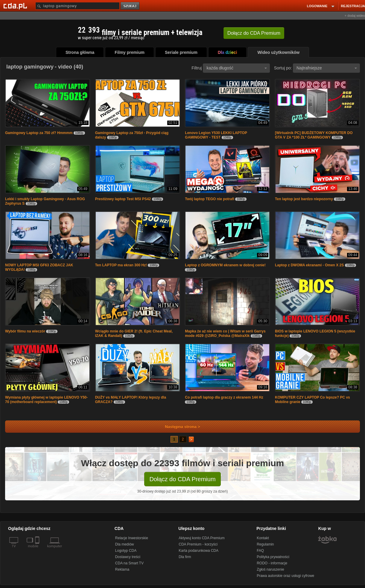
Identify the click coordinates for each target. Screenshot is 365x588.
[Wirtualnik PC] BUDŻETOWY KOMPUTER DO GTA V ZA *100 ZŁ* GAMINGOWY (314, 135)
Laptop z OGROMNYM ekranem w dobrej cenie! (225, 265)
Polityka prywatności (273, 557)
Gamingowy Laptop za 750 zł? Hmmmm (39, 133)
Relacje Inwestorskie (132, 538)
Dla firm (185, 557)
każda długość (237, 68)
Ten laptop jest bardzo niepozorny (304, 199)
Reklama (122, 569)
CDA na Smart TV (129, 563)
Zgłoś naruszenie (270, 569)
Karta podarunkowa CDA (199, 551)
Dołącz (254, 33)
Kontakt (263, 538)
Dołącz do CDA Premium (182, 479)
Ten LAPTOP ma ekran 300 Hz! (121, 265)
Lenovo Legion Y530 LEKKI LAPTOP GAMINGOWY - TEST (216, 135)
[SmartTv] (38, 550)
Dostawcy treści (128, 557)
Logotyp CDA (126, 551)
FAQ (260, 551)
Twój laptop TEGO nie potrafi (209, 199)
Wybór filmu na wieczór (25, 331)
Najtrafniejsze (327, 68)
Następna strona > (178, 427)
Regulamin (265, 544)
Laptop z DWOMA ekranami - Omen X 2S (309, 265)
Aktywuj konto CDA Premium (201, 538)
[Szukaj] (77, 6)
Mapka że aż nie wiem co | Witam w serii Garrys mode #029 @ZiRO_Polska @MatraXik (225, 333)
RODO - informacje (272, 563)
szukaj (130, 6)
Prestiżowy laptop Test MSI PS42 (123, 199)
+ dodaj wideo (355, 16)
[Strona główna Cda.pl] (16, 6)
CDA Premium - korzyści (198, 544)
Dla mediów (125, 544)
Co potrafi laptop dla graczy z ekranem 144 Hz (224, 397)
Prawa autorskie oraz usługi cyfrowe (285, 576)
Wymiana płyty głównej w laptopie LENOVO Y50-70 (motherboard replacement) (46, 400)
